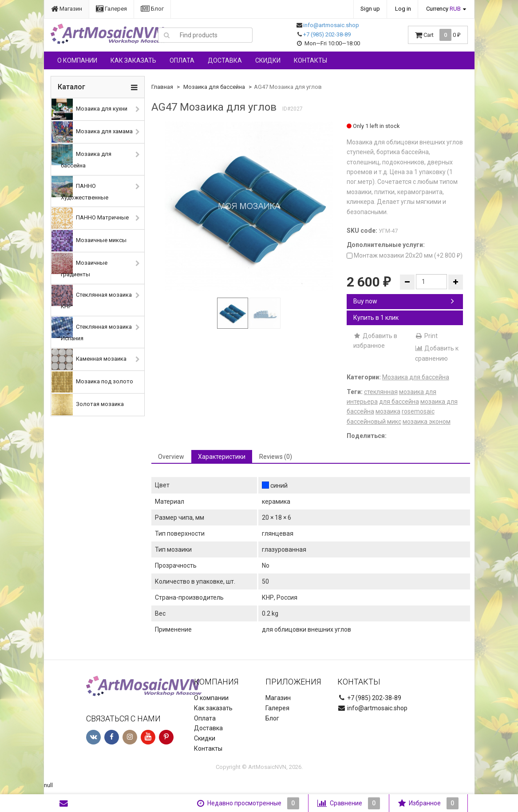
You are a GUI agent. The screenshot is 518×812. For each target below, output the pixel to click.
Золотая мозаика (88, 405)
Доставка (225, 60)
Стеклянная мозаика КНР (92, 297)
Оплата (182, 60)
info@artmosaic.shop (331, 25)
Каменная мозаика (89, 359)
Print (426, 336)
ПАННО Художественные (80, 188)
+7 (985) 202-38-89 (327, 34)
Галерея (111, 9)
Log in (403, 9)
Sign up (370, 9)
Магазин (67, 9)
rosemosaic (418, 411)
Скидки (268, 60)
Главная (162, 87)
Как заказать (133, 60)
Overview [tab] (171, 457)
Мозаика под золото (92, 382)
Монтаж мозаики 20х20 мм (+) (405, 255)
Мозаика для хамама (92, 132)
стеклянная (381, 392)
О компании (77, 60)
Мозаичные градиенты (79, 265)
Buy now (404, 301)
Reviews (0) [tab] (276, 457)
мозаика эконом (427, 422)
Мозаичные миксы (89, 241)
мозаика (388, 411)
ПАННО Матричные (90, 218)
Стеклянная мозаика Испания (92, 329)
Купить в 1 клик (376, 318)
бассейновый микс (374, 422)
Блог (152, 9)
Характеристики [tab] (222, 457)
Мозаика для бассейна (81, 156)
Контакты (310, 60)
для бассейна (399, 402)
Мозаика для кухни (89, 109)
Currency (443, 9)
